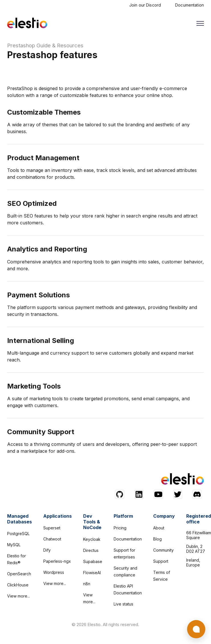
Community (163, 550)
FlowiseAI (92, 573)
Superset (52, 528)
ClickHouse (18, 585)
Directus (91, 550)
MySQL (14, 545)
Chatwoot (52, 539)
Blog (157, 539)
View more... (19, 596)
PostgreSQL (18, 534)
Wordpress (54, 572)
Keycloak (92, 539)
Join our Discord (145, 5)
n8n (87, 584)
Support (161, 561)
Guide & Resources (60, 45)
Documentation (190, 5)
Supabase (93, 561)
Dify (47, 550)
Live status (123, 604)
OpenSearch (19, 574)
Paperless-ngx (57, 561)
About (159, 528)
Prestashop (21, 45)
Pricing (120, 528)
